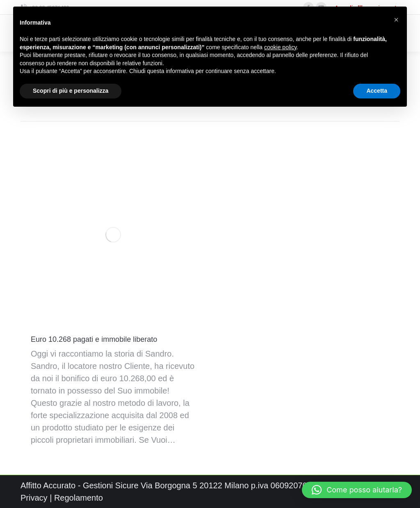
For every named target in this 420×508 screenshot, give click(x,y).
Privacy (34, 498)
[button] (357, 490)
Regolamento (79, 498)
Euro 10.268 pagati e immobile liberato (94, 339)
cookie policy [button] (280, 47)
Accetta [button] (377, 91)
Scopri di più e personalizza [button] (71, 91)
